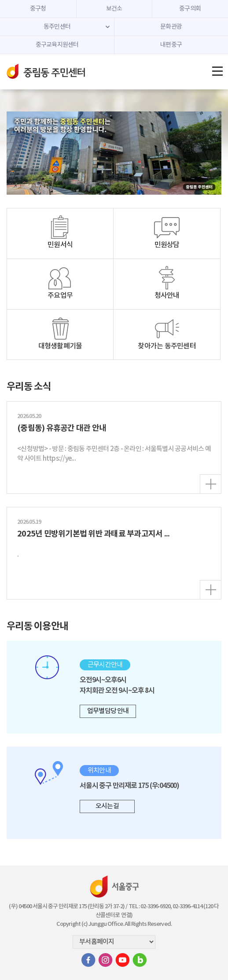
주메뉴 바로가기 (114, 0)
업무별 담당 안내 (108, 711)
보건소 (114, 9)
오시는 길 (107, 806)
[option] (114, 153)
